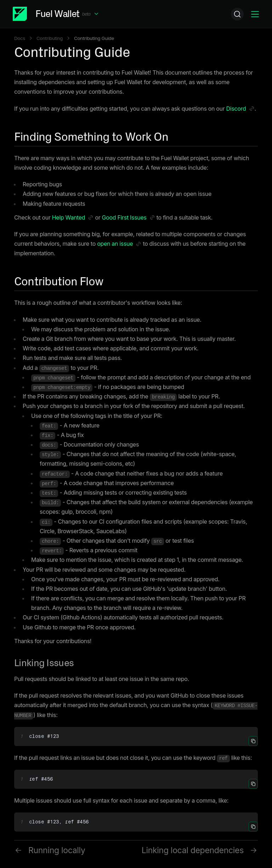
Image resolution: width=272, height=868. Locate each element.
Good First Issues (129, 218)
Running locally (50, 850)
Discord (240, 109)
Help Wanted (73, 218)
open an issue (119, 244)
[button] (56, 14)
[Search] (237, 14)
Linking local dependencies (200, 850)
